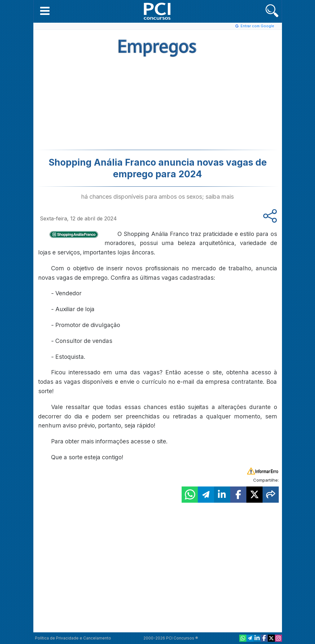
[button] (45, 11)
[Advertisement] (105, 103)
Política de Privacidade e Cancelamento (73, 638)
